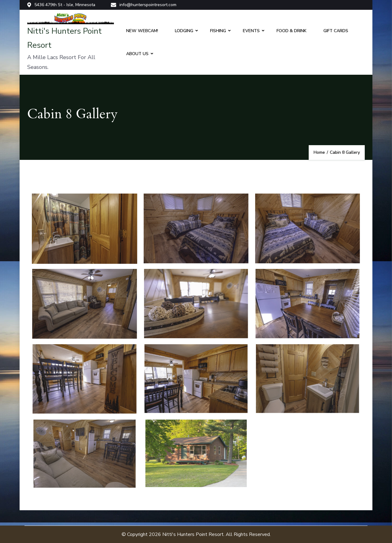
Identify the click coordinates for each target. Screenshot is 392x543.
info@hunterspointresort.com (143, 5)
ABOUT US (137, 54)
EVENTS (251, 31)
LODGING (184, 31)
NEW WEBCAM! (142, 31)
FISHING (218, 31)
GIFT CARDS (336, 31)
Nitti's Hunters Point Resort (193, 534)
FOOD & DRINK (292, 31)
